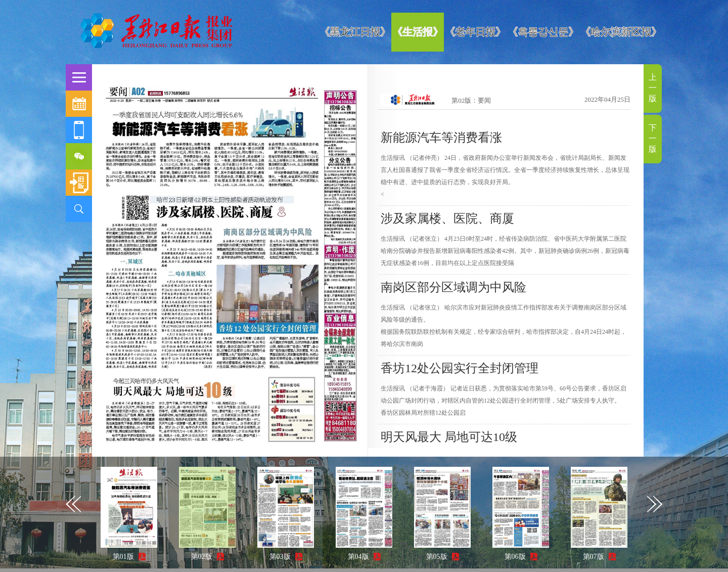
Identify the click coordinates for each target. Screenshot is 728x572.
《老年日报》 (475, 32)
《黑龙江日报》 (355, 32)
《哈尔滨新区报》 (621, 32)
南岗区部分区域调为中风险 (453, 287)
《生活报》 (418, 32)
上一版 (653, 88)
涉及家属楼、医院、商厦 (447, 218)
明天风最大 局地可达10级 (449, 437)
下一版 (653, 138)
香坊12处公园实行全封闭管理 (460, 368)
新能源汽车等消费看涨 (441, 138)
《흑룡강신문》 (543, 32)
